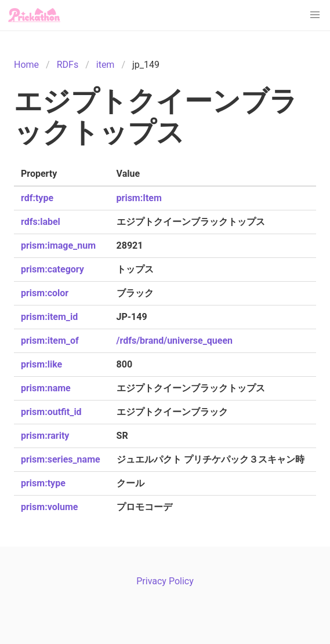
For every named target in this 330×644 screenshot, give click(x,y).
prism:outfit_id (51, 412)
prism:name (46, 388)
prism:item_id (49, 317)
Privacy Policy (165, 581)
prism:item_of (50, 341)
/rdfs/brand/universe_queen (175, 341)
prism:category (52, 269)
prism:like (41, 364)
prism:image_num (58, 245)
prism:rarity (45, 436)
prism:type (43, 483)
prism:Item (139, 198)
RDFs (68, 65)
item (106, 65)
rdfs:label (41, 222)
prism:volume (49, 507)
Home (26, 65)
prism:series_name (61, 459)
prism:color (45, 293)
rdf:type (37, 198)
